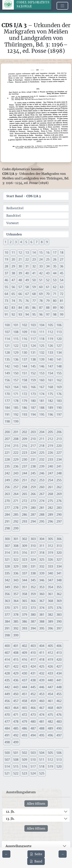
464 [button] (16, 708)
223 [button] (24, 453)
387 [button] (33, 621)
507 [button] (7, 760)
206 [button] (59, 432)
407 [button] (7, 653)
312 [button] (50, 546)
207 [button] (7, 439)
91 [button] (6, 314)
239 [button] (42, 466)
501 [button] (16, 753)
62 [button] (55, 287)
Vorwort (13, 223)
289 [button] (50, 515)
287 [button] (33, 515)
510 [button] (33, 760)
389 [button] (50, 621)
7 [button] (37, 242)
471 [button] (16, 715)
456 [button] (7, 701)
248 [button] (59, 473)
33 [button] (41, 266)
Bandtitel (13, 216)
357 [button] (16, 594)
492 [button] (16, 735)
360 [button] (42, 594)
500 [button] (7, 753)
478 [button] (16, 721)
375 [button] (50, 608)
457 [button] (16, 701)
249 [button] (7, 480)
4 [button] (21, 242)
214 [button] (7, 446)
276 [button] (59, 501)
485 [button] (16, 728)
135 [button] (7, 359)
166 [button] (33, 387)
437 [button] (24, 680)
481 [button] (42, 721)
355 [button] (59, 587)
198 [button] (7, 421)
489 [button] (50, 728)
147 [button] (50, 366)
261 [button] (50, 487)
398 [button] (7, 635)
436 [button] (16, 680)
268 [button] (50, 494)
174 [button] (42, 394)
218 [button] (42, 446)
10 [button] (6, 252)
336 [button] (16, 573)
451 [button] (24, 694)
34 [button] (48, 266)
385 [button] (16, 621)
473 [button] (33, 715)
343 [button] (16, 580)
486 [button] (24, 728)
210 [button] (33, 439)
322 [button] (16, 559)
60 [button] (41, 287)
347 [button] (50, 580)
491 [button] (7, 735)
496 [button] (50, 735)
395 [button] (42, 628)
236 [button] (16, 466)
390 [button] (59, 621)
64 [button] (6, 294)
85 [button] (27, 308)
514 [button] (7, 766)
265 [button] (24, 494)
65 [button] (13, 294)
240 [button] (50, 466)
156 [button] (7, 380)
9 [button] (47, 242)
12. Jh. (10, 812)
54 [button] (62, 280)
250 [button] (16, 480)
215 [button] (16, 446)
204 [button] (42, 432)
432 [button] (42, 673)
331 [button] (33, 566)
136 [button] (16, 359)
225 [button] (42, 453)
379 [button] (24, 615)
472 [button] (24, 715)
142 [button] (7, 366)
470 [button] (7, 715)
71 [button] (55, 294)
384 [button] (7, 621)
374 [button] (42, 608)
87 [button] (41, 308)
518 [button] (42, 766)
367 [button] (42, 601)
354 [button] (50, 587)
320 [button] (59, 553)
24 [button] (41, 259)
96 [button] (41, 314)
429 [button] (16, 673)
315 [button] (16, 553)
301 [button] (16, 539)
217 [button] (33, 446)
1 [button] (5, 242)
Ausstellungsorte (19, 846)
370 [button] (7, 608)
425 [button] (42, 666)
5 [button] (26, 242)
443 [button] (16, 687)
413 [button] (59, 653)
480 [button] (33, 721)
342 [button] (7, 580)
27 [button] (62, 259)
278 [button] (16, 508)
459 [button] (33, 701)
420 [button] (59, 660)
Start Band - (24, 196)
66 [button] (20, 294)
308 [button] (16, 546)
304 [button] (42, 539)
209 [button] (24, 439)
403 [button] (33, 646)
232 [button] (42, 459)
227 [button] (59, 453)
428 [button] (7, 673)
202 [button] (24, 432)
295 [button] (42, 521)
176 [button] (59, 394)
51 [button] (41, 280)
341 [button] (59, 573)
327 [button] (59, 559)
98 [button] (55, 314)
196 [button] (50, 414)
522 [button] (16, 773)
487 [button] (33, 728)
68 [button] (34, 294)
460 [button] (42, 701)
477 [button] (7, 721)
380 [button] (33, 615)
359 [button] (33, 594)
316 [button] (24, 553)
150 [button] (16, 373)
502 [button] (24, 753)
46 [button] (6, 280)
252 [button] (33, 480)
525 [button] (42, 773)
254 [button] (50, 480)
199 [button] (16, 421)
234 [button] (59, 459)
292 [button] (16, 521)
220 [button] (59, 446)
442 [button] (7, 687)
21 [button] (20, 259)
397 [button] (59, 628)
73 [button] (6, 301)
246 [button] (42, 473)
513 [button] (59, 760)
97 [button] (48, 314)
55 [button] (6, 287)
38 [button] (13, 273)
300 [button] (7, 539)
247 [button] (50, 473)
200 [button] (7, 432)
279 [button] (24, 508)
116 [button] (24, 339)
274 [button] (42, 501)
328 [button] (7, 566)
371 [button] (16, 608)
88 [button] (48, 308)
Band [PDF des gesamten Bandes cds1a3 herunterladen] (36, 861)
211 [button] (42, 439)
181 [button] (42, 401)
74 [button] (13, 301)
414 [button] (7, 660)
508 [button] (16, 760)
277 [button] (7, 508)
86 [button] (34, 308)
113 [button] (59, 332)
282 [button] (50, 508)
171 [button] (16, 394)
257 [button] (16, 487)
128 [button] (7, 353)
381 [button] (42, 615)
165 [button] (24, 387)
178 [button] (16, 401)
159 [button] (33, 380)
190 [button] (59, 408)
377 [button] (7, 615)
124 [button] (33, 346)
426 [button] (50, 666)
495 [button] (42, 735)
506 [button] (59, 753)
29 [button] (13, 266)
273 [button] (33, 501)
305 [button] (50, 539)
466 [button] (33, 708)
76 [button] (27, 301)
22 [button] (27, 259)
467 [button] (42, 708)
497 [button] (59, 735)
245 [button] (33, 473)
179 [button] (24, 401)
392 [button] (16, 628)
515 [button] (16, 766)
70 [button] (48, 294)
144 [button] (24, 366)
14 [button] (34, 252)
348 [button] (59, 580)
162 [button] (59, 380)
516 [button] (24, 766)
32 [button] (34, 266)
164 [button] (16, 387)
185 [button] (16, 408)
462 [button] (59, 701)
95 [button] (34, 314)
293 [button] (24, 521)
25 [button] (48, 259)
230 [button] (24, 459)
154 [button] (50, 373)
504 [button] (42, 753)
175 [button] (50, 394)
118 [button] (42, 339)
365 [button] (24, 601)
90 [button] (62, 308)
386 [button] (24, 621)
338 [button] (33, 573)
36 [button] (62, 266)
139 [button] (42, 359)
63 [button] (62, 287)
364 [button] (16, 601)
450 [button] (16, 694)
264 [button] (16, 494)
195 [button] (42, 414)
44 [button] (55, 273)
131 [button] (33, 353)
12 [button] (20, 252)
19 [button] (6, 259)
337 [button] (24, 573)
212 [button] (50, 439)
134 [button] (59, 353)
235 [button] (7, 466)
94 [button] (27, 314)
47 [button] (13, 280)
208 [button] (16, 439)
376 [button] (59, 608)
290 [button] (59, 515)
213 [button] (59, 439)
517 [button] (33, 766)
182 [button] (50, 401)
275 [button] (50, 501)
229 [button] (16, 459)
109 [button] (24, 332)
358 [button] (24, 594)
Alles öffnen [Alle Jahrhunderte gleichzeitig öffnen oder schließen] (36, 804)
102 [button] (24, 325)
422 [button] (16, 666)
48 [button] (20, 280)
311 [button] (42, 546)
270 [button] (7, 501)
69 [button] (41, 294)
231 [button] (33, 459)
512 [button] (50, 760)
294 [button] (33, 521)
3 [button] (16, 242)
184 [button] (7, 408)
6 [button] (31, 242)
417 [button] (33, 660)
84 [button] (20, 308)
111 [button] (42, 332)
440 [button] (50, 680)
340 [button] (50, 573)
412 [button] (50, 653)
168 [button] (50, 387)
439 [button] (42, 680)
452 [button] (33, 694)
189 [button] (50, 408)
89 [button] (55, 308)
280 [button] (33, 508)
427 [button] (59, 666)
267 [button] (42, 494)
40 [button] (27, 273)
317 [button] (33, 553)
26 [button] (55, 259)
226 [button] (50, 453)
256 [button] (7, 487)
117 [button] (33, 339)
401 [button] (16, 646)
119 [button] (50, 339)
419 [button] (50, 660)
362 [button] (59, 594)
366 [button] (33, 601)
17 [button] (55, 252)
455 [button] (59, 694)
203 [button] (33, 432)
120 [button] (59, 339)
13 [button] (27, 252)
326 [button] (50, 559)
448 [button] (59, 687)
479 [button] (24, 721)
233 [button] (50, 459)
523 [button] (24, 773)
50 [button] (34, 280)
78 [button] (41, 301)
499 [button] (16, 742)
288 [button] (42, 515)
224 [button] (33, 453)
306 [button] (59, 539)
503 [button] (33, 753)
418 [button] (42, 660)
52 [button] (48, 280)
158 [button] (24, 380)
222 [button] (16, 453)
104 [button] (42, 325)
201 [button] (16, 432)
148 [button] (59, 366)
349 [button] (7, 587)
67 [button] (27, 294)
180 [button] (33, 401)
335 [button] (7, 573)
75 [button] (20, 301)
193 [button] (24, 414)
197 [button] (59, 414)
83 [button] (13, 308)
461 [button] (50, 701)
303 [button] (33, 539)
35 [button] (55, 266)
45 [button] (62, 273)
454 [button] (50, 694)
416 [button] (24, 660)
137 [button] (24, 359)
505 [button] (50, 753)
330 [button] (24, 566)
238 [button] (33, 466)
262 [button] (59, 487)
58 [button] (27, 287)
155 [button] (59, 373)
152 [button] (33, 373)
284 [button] (7, 515)
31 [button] (27, 266)
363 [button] (7, 601)
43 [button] (48, 273)
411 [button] (42, 653)
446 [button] (42, 687)
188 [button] (42, 408)
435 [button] (7, 680)
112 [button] (50, 332)
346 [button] (42, 580)
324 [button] (33, 559)
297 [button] (59, 521)
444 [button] (24, 687)
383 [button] (59, 615)
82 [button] (6, 308)
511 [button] (42, 760)
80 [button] (55, 301)
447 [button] (50, 687)
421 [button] (7, 666)
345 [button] (33, 580)
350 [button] (16, 587)
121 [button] (7, 346)
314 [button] (7, 553)
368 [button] (50, 601)
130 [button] (24, 353)
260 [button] (42, 487)
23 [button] (34, 259)
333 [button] (50, 566)
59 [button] (34, 287)
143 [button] (16, 366)
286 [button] (24, 515)
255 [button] (59, 480)
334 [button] (59, 566)
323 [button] (24, 559)
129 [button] (16, 353)
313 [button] (59, 546)
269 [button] (59, 494)
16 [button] (48, 252)
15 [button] (41, 252)
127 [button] (59, 346)
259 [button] (33, 487)
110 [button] (33, 332)
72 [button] (62, 294)
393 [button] (24, 628)
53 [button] (55, 280)
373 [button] (33, 608)
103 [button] (33, 325)
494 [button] (33, 735)
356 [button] (7, 594)
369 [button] (59, 601)
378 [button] (16, 615)
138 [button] (33, 359)
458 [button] (24, 701)
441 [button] (59, 680)
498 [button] (7, 742)
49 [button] (27, 280)
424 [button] (33, 666)
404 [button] (42, 646)
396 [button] (50, 628)
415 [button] (16, 660)
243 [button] (16, 473)
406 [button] (59, 646)
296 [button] (50, 521)
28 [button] (6, 266)
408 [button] (16, 653)
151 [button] (24, 373)
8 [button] (42, 242)
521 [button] (7, 773)
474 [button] (42, 715)
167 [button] (42, 387)
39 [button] (20, 273)
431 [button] (33, 673)
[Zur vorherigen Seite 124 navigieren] (6, 854)
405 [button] (50, 646)
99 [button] (62, 314)
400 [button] (7, 646)
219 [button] (50, 446)
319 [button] (50, 553)
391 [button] (7, 628)
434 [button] (59, 673)
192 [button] (16, 414)
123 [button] (24, 346)
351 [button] (24, 587)
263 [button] (7, 494)
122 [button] (16, 346)
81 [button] (62, 301)
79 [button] (48, 301)
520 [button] (59, 766)
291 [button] (7, 521)
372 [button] (24, 608)
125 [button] (42, 346)
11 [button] (13, 252)
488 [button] (42, 728)
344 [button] (24, 580)
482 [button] (50, 721)
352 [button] (33, 587)
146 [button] (42, 366)
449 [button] (7, 694)
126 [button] (50, 346)
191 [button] (7, 414)
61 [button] (48, 287)
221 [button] (7, 453)
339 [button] (42, 573)
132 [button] (42, 353)
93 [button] (20, 314)
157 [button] (16, 380)
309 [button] (24, 546)
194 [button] (33, 414)
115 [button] (16, 339)
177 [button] (7, 401)
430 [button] (24, 673)
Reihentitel (15, 208)
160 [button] (42, 380)
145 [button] (33, 366)
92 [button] (13, 314)
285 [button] (16, 515)
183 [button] (59, 401)
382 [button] (50, 615)
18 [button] (62, 252)
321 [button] (7, 559)
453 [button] (42, 694)
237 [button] (24, 466)
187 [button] (33, 408)
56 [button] (13, 287)
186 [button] (24, 408)
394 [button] (33, 628)
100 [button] (7, 325)
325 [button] (42, 559)
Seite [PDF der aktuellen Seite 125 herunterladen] (36, 854)
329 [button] (16, 566)
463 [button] (7, 708)
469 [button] (59, 708)
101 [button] (16, 325)
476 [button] (59, 715)
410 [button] (33, 653)
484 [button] (7, 728)
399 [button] (16, 635)
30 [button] (20, 266)
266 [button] (33, 494)
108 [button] (16, 332)
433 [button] (50, 673)
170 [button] (7, 394)
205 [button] (50, 432)
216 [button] (24, 446)
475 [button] (50, 715)
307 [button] (7, 546)
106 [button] (59, 325)
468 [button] (50, 708)
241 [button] (59, 466)
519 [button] (50, 766)
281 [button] (42, 508)
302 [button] (24, 539)
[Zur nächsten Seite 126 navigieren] (63, 854)
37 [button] (6, 273)
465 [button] (24, 708)
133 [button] (50, 353)
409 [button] (24, 653)
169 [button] (59, 387)
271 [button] (16, 501)
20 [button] (13, 259)
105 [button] (50, 325)
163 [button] (7, 387)
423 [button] (24, 666)
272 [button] (24, 501)
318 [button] (42, 553)
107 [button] (7, 332)
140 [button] (50, 359)
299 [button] (16, 528)
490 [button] (59, 728)
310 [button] (33, 546)
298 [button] (7, 528)
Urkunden (14, 234)
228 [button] (7, 459)
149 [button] (7, 373)
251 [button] (24, 480)
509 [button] (24, 760)
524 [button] (33, 773)
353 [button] (42, 587)
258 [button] (24, 487)
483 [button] (59, 721)
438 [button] (33, 680)
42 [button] (41, 273)
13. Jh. (10, 819)
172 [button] (24, 394)
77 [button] (34, 301)
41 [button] (34, 273)
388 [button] (42, 621)
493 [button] (24, 735)
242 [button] (7, 473)
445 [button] (33, 687)
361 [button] (50, 594)
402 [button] (24, 646)
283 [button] (59, 508)
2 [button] (11, 242)
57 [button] (20, 287)
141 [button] (59, 359)
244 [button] (24, 473)
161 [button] (50, 380)
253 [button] (42, 480)
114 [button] (7, 339)
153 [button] (42, 373)
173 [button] (33, 394)
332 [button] (42, 566)
